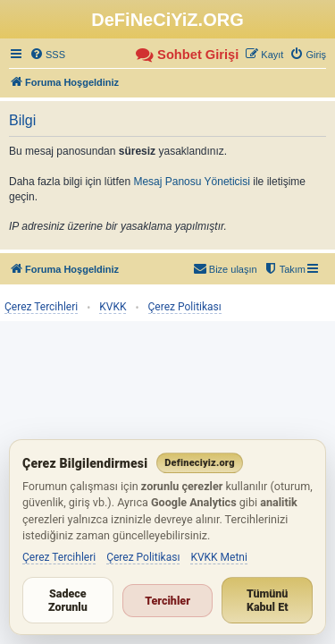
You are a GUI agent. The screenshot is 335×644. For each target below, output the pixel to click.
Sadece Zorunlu (68, 600)
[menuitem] (47, 55)
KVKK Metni (219, 557)
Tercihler (167, 601)
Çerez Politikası (185, 307)
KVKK (113, 307)
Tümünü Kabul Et (268, 600)
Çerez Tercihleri (41, 307)
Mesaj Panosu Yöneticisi (192, 182)
